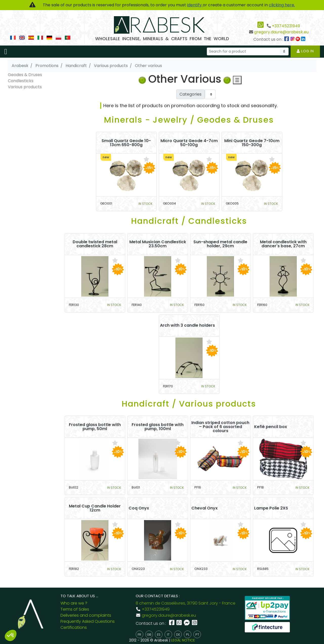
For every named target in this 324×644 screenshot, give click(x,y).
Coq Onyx (139, 508)
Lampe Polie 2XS (271, 508)
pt (197, 635)
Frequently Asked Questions (88, 621)
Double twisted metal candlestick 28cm (95, 244)
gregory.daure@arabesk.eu (281, 32)
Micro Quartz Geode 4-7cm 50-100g (189, 143)
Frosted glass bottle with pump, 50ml (95, 427)
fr (139, 635)
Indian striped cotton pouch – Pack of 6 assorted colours (220, 427)
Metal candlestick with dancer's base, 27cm (283, 244)
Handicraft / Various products (189, 404)
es (159, 635)
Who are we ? (74, 603)
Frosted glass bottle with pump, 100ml (158, 427)
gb (149, 635)
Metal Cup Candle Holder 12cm (95, 508)
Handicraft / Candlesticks (189, 221)
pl (188, 635)
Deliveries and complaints (86, 615)
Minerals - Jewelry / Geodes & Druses (189, 120)
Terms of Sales (75, 609)
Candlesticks (21, 81)
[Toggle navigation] (6, 52)
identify (195, 5)
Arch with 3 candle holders (187, 325)
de (178, 635)
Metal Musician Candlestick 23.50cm (158, 244)
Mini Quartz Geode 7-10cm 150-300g (252, 143)
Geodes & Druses (25, 75)
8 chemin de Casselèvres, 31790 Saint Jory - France (186, 603)
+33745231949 (286, 26)
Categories (190, 94)
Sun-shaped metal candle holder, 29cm (220, 244)
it (168, 635)
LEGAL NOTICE (183, 640)
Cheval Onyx (205, 508)
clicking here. (282, 5)
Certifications (74, 627)
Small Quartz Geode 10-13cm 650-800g (126, 143)
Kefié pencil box (271, 427)
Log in (305, 51)
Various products (25, 87)
